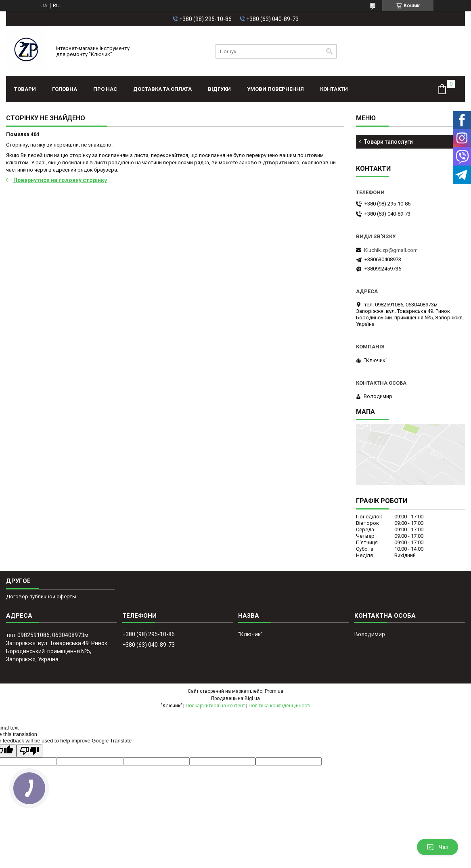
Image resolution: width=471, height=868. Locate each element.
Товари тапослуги (388, 142)
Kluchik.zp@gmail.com (391, 250)
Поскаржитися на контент (215, 706)
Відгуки (219, 89)
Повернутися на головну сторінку (60, 180)
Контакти (334, 89)
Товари (25, 89)
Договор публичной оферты (41, 596)
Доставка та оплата (162, 89)
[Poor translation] (29, 751)
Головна (65, 89)
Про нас (105, 89)
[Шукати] (330, 51)
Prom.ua (274, 691)
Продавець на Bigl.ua (235, 698)
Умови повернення (275, 89)
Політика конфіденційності (279, 706)
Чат (438, 847)
